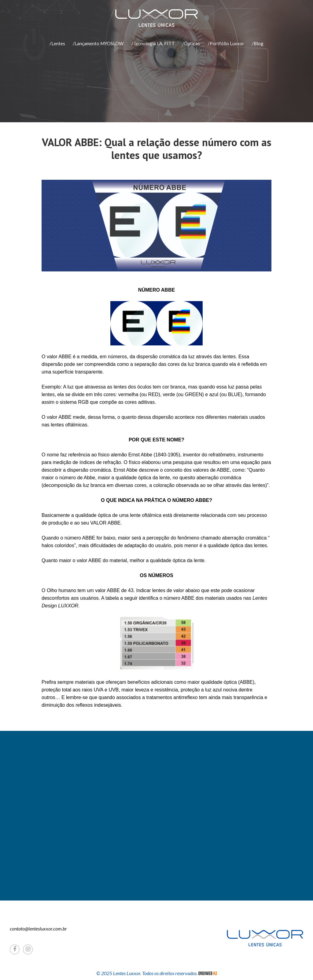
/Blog (258, 43)
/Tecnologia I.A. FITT (153, 43)
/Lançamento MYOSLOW (98, 43)
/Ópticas (191, 43)
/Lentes (57, 43)
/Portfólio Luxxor (226, 43)
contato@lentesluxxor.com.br (38, 928)
